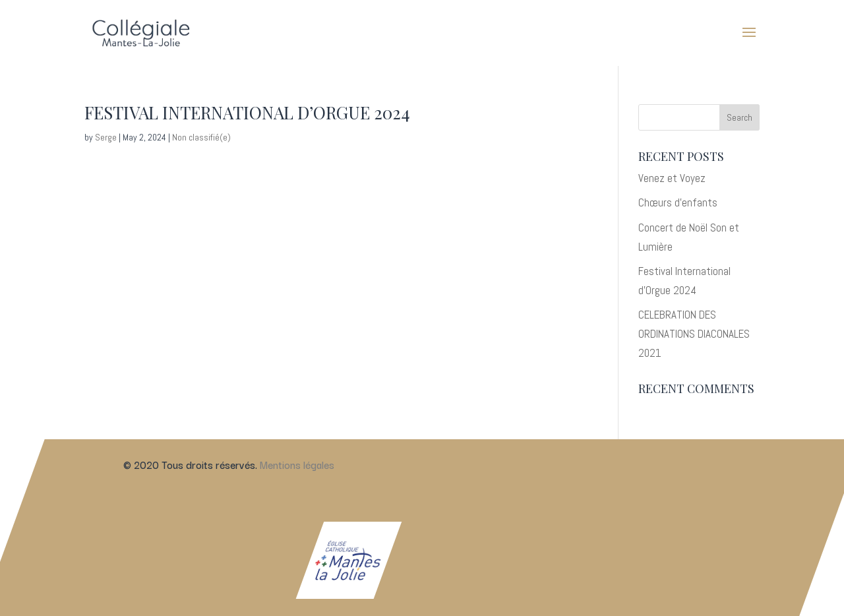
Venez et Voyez (672, 178)
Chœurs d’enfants (678, 202)
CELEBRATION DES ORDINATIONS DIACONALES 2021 (694, 334)
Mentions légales (297, 464)
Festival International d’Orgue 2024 (247, 112)
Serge (106, 137)
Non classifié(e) (201, 137)
